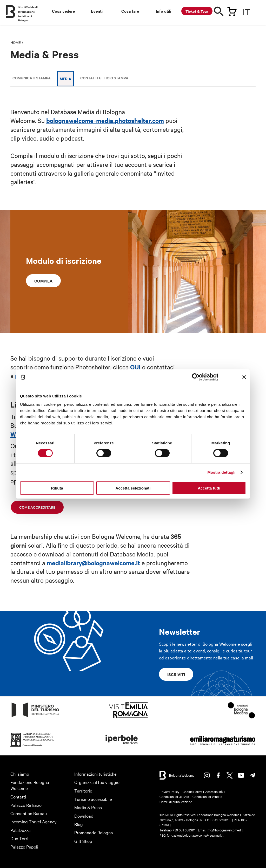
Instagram (207, 775)
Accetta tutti (209, 488)
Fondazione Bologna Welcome (30, 785)
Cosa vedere (63, 11)
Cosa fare (130, 11)
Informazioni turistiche (95, 774)
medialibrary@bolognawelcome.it (93, 563)
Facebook (218, 775)
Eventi (97, 11)
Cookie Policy (192, 791)
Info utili (164, 11)
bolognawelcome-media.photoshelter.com (105, 120)
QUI (135, 367)
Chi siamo (20, 774)
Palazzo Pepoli (24, 847)
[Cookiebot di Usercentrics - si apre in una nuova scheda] (195, 377)
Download (84, 816)
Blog (79, 824)
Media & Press (88, 807)
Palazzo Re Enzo (26, 805)
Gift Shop (83, 841)
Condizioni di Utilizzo (174, 796)
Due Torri (19, 838)
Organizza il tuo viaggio (97, 782)
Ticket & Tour (197, 11)
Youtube (241, 775)
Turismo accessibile (93, 799)
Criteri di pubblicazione (176, 802)
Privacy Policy (169, 791)
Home (16, 42)
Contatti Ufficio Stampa (104, 78)
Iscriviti (176, 674)
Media (65, 78)
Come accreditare (37, 507)
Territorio (83, 791)
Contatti (18, 797)
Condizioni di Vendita (207, 796)
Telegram (252, 775)
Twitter (230, 775)
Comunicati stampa (32, 78)
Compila (43, 281)
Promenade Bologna (94, 832)
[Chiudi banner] (244, 377)
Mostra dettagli (221, 472)
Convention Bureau (29, 813)
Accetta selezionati (133, 488)
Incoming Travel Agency (34, 821)
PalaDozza (21, 830)
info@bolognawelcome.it (224, 830)
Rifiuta (57, 488)
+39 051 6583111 (184, 830)
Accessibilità (214, 791)
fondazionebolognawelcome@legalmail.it (195, 835)
